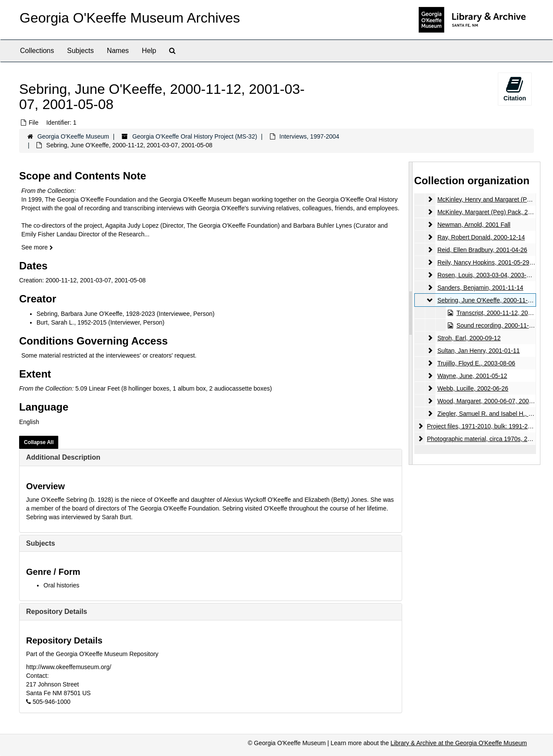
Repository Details (57, 612)
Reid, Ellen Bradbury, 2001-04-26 (482, 250)
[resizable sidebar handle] (411, 313)
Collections (37, 51)
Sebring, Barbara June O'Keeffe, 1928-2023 (96, 314)
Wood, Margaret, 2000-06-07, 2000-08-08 (493, 401)
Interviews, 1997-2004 (310, 136)
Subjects (80, 51)
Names (118, 51)
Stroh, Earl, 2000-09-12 (469, 338)
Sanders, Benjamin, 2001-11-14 (480, 288)
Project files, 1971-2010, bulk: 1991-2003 (482, 426)
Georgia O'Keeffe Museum (73, 136)
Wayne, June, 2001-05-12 (472, 376)
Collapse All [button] (39, 442)
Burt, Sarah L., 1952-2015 (72, 322)
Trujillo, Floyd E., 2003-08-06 (476, 363)
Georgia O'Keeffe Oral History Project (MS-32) (195, 136)
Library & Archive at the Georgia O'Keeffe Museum (459, 743)
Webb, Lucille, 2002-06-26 (472, 388)
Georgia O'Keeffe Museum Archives (130, 18)
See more (37, 247)
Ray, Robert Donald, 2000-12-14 (481, 237)
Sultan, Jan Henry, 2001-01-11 (478, 351)
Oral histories (61, 585)
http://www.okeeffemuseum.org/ (69, 667)
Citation (515, 89)
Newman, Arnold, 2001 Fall (473, 225)
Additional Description (63, 457)
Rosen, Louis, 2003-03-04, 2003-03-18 (489, 275)
